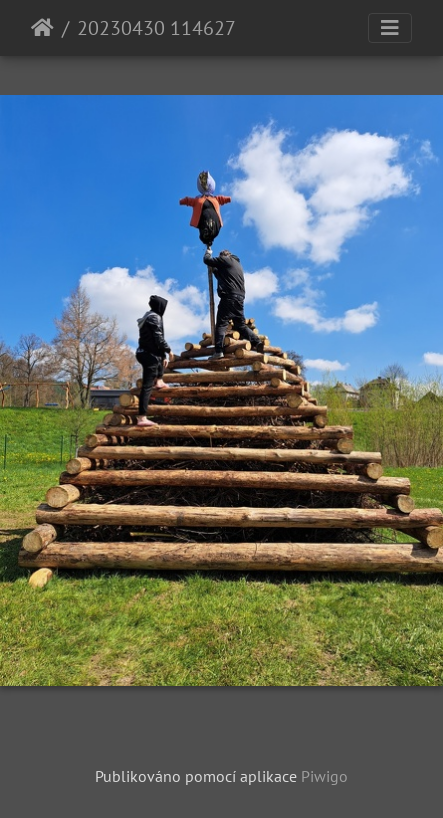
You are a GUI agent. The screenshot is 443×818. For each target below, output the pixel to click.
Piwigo (324, 776)
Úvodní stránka (42, 28)
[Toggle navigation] (390, 28)
